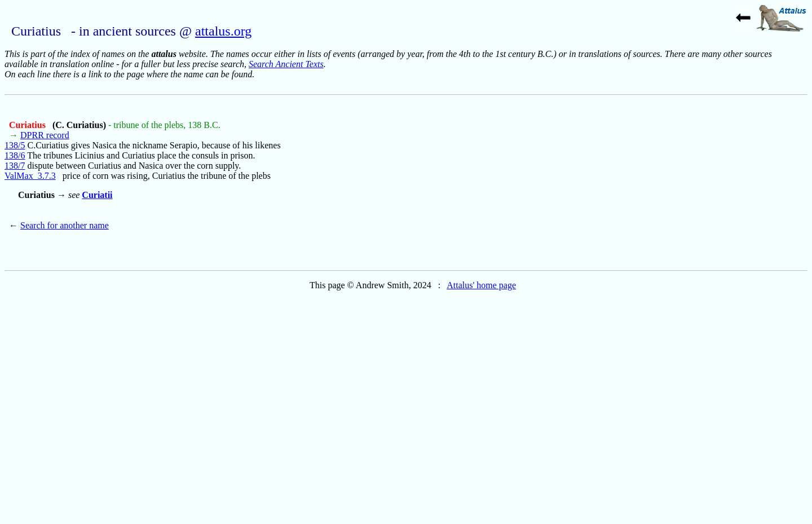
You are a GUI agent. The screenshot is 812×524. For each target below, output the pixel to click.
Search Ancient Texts (286, 64)
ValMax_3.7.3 (30, 176)
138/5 (15, 145)
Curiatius (28, 125)
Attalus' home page (481, 285)
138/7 (15, 166)
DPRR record (45, 135)
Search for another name (65, 225)
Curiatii (97, 195)
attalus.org (223, 31)
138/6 (15, 155)
